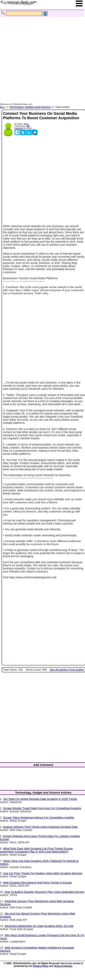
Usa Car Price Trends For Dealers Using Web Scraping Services (43, 873)
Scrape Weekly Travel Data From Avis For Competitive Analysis (42, 808)
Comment (19, 128)
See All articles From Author (67, 670)
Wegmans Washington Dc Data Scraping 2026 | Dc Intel (39, 926)
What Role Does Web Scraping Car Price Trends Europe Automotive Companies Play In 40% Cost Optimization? (36, 850)
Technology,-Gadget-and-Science (30, 107)
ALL (2, 107)
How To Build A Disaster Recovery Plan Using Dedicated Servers (44, 892)
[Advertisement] (42, 56)
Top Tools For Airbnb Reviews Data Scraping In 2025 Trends (40, 799)
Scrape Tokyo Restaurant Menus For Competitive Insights (39, 818)
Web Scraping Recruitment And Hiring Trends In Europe (37, 883)
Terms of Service (63, 966)
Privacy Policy (41, 966)
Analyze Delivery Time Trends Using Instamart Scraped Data (40, 827)
